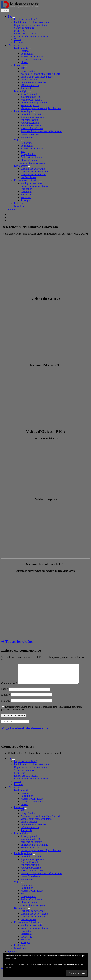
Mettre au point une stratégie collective (41, 108)
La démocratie (21, 48)
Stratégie (25, 200)
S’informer (13, 45)
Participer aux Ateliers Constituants (32, 22)
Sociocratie (26, 88)
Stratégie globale (29, 94)
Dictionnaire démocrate (33, 169)
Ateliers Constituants (31, 100)
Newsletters (20, 206)
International (27, 137)
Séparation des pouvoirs (33, 117)
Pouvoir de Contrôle (31, 126)
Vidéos (24, 62)
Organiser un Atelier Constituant (31, 25)
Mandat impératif (29, 80)
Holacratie (26, 197)
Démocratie (27, 143)
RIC (23, 68)
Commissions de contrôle (34, 82)
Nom (5, 693)
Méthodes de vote (30, 85)
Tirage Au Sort (28, 71)
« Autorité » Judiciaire (32, 128)
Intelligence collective (32, 183)
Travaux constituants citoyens (29, 163)
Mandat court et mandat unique (37, 77)
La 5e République (23, 111)
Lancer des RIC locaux (26, 34)
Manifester (20, 31)
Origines (25, 51)
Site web (6, 705)
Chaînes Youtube (29, 160)
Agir (10, 16)
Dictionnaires (21, 166)
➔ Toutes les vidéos (17, 642)
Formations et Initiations (27, 180)
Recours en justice (30, 105)
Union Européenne (30, 134)
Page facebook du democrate (25, 732)
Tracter (18, 39)
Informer (19, 42)
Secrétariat (26, 192)
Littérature (20, 203)
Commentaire (9, 687)
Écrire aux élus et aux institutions (31, 36)
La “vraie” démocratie (32, 59)
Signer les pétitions (24, 28)
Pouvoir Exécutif (29, 120)
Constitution (27, 54)
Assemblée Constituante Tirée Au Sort (40, 74)
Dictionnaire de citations (33, 174)
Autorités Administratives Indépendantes (41, 131)
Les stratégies (21, 91)
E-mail (6, 699)
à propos (12, 209)
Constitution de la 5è (31, 114)
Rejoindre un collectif (25, 19)
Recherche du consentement (35, 186)
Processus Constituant (32, 57)
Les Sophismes (28, 177)
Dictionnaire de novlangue (34, 172)
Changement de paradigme (34, 103)
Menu (5, 11)
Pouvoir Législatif (30, 123)
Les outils (19, 65)
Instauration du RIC (31, 97)
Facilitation (26, 189)
